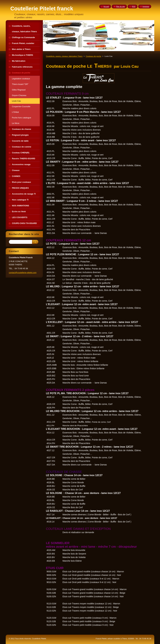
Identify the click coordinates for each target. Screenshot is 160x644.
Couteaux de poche (93, 56)
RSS (134, 7)
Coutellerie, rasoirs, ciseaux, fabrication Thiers (64, 56)
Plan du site (120, 7)
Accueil (106, 7)
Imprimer (146, 7)
